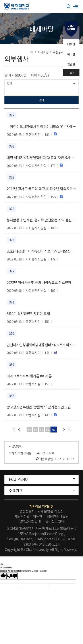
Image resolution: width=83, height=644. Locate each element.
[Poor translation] (12, 576)
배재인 (71, 44)
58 (41, 430)
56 (29, 430)
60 (54, 430)
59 (47, 430)
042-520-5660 (45, 453)
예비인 (71, 54)
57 (36, 430)
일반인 (71, 64)
